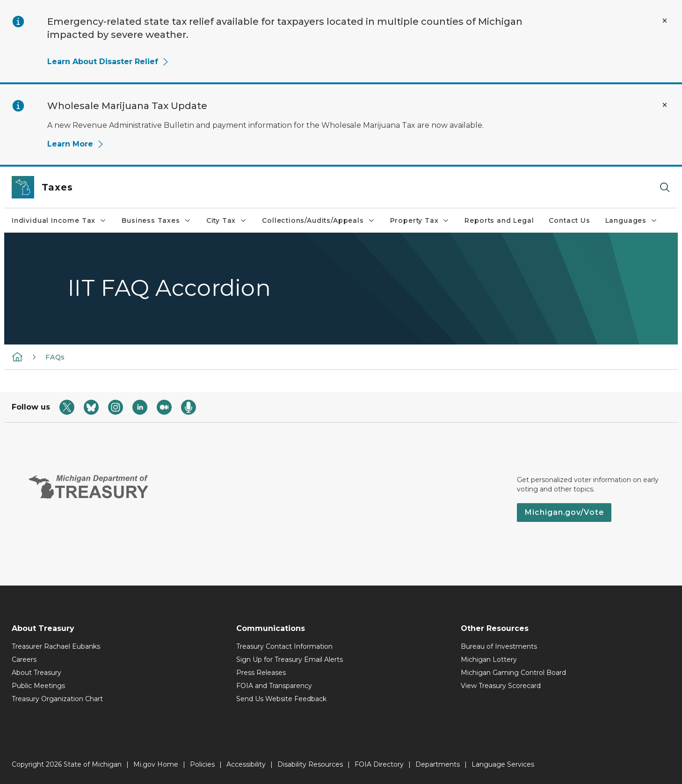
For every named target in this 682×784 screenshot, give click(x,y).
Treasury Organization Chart (57, 699)
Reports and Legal (499, 220)
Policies (202, 764)
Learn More (76, 144)
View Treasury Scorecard (501, 686)
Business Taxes (156, 220)
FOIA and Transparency (274, 686)
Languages (631, 220)
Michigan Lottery (489, 659)
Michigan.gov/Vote (564, 512)
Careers (24, 659)
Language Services (503, 764)
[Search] (665, 187)
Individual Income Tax (59, 220)
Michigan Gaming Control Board (513, 673)
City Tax (227, 220)
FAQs (55, 357)
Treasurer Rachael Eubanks (56, 646)
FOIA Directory (379, 764)
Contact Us (569, 220)
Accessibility (246, 764)
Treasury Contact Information (284, 646)
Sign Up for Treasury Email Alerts (290, 659)
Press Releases (261, 673)
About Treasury (36, 673)
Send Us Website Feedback (281, 699)
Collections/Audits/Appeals (318, 220)
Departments (438, 764)
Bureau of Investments (499, 646)
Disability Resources (310, 764)
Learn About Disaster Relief (108, 62)
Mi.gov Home (156, 764)
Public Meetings (38, 686)
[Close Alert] (665, 21)
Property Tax (420, 220)
